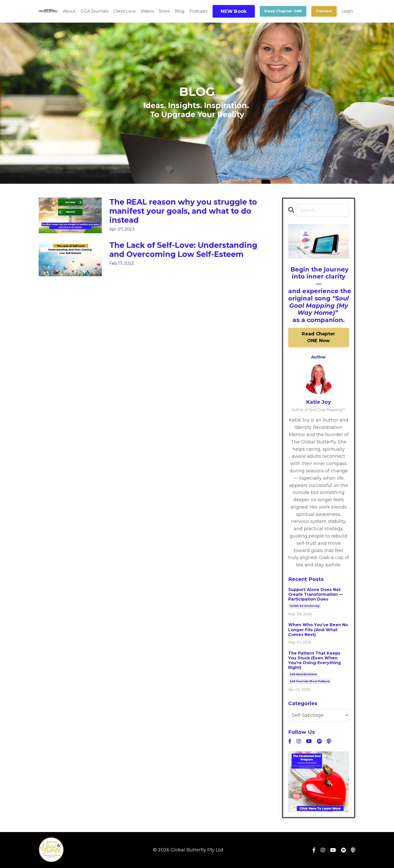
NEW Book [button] (234, 11)
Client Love (125, 11)
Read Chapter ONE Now (318, 337)
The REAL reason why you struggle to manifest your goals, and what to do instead (183, 211)
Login (347, 11)
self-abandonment (303, 674)
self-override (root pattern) (310, 681)
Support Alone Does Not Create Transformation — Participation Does (316, 594)
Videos (147, 11)
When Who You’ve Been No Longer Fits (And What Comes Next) (318, 630)
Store (164, 11)
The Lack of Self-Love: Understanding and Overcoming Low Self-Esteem (183, 250)
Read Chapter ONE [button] (283, 11)
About (69, 11)
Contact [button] (324, 11)
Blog (180, 11)
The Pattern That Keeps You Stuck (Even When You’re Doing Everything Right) (315, 660)
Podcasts (199, 11)
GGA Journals (94, 11)
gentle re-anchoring (305, 606)
